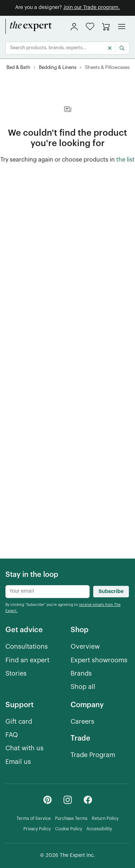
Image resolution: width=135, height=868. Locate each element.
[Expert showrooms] (99, 660)
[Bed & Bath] (18, 68)
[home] (29, 27)
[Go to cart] (106, 27)
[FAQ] (12, 735)
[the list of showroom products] (125, 160)
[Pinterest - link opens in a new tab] (48, 800)
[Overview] (85, 647)
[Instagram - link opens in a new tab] (68, 800)
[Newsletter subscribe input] (48, 592)
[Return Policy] (105, 819)
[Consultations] (27, 647)
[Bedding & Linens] (58, 68)
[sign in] (74, 27)
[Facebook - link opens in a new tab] (88, 800)
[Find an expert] (27, 660)
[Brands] (81, 674)
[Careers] (82, 722)
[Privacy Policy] (37, 829)
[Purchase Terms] (71, 819)
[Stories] (16, 674)
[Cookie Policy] (69, 829)
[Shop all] (83, 687)
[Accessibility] (99, 829)
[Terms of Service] (34, 819)
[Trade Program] (93, 755)
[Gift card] (19, 722)
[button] (90, 26)
